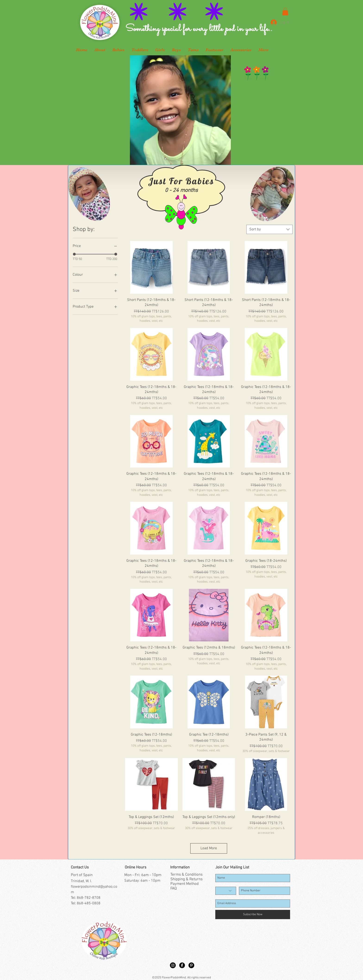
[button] (285, 11)
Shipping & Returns (186, 879)
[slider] (74, 254)
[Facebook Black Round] (182, 965)
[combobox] (269, 229)
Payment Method (185, 884)
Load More (209, 848)
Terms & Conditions (186, 875)
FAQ (174, 889)
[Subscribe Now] (253, 914)
